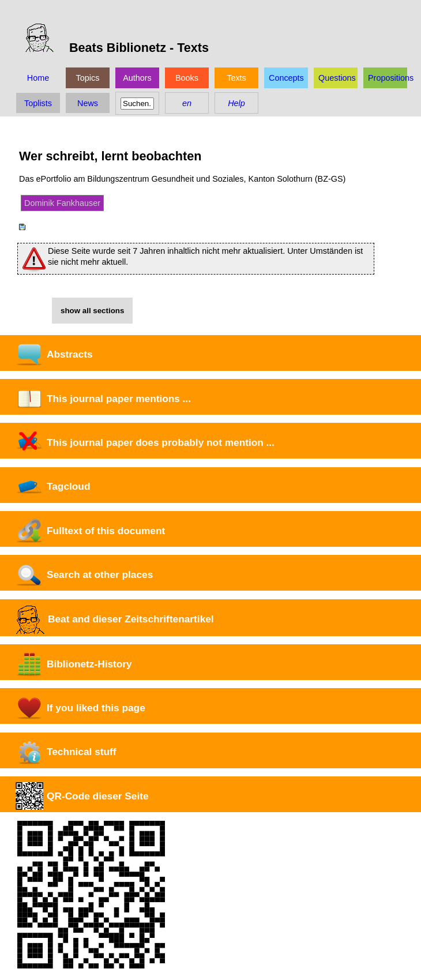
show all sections (92, 311)
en (187, 103)
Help (236, 103)
